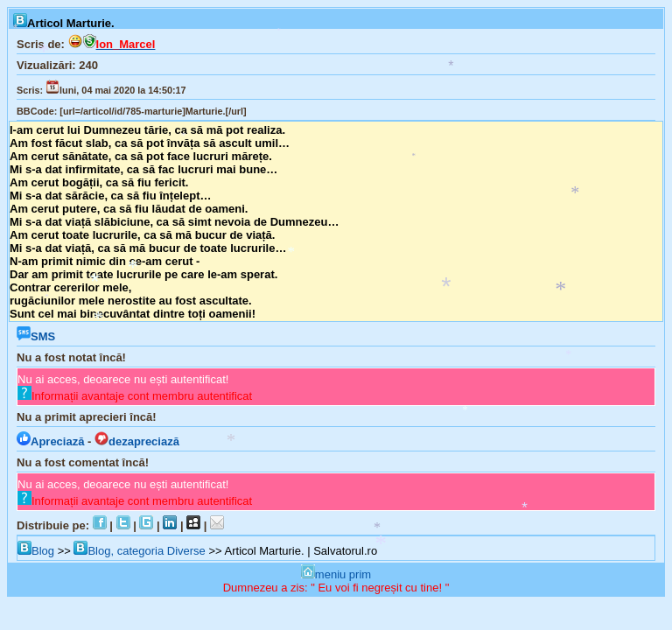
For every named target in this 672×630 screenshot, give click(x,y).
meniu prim (336, 574)
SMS (36, 336)
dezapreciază (137, 441)
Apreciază (50, 441)
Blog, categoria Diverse (139, 551)
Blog (36, 551)
